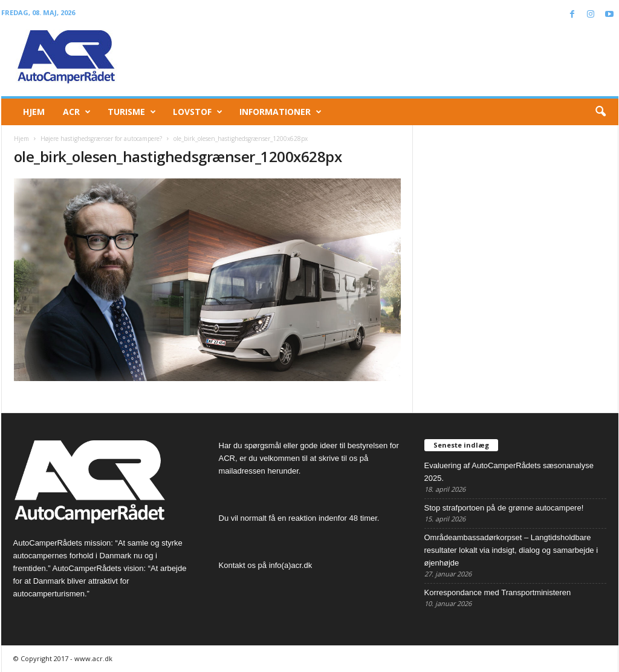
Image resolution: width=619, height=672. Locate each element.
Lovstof (198, 112)
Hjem (34, 112)
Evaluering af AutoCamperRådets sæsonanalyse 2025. (509, 472)
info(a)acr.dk (291, 565)
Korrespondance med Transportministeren (498, 592)
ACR (77, 112)
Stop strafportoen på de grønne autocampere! (504, 508)
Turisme (132, 112)
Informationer (280, 112)
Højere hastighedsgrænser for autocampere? (101, 139)
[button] (600, 112)
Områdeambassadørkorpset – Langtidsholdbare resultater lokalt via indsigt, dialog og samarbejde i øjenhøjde (511, 550)
